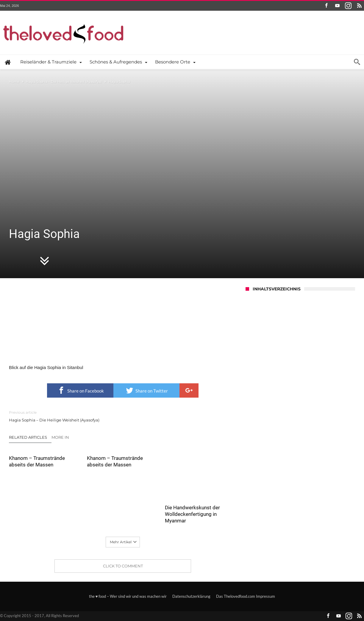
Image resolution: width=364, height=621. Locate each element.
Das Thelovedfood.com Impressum (246, 596)
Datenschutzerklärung (191, 596)
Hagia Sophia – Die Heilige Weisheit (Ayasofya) (64, 82)
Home (14, 82)
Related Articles (28, 437)
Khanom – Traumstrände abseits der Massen (37, 461)
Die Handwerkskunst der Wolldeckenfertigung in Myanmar (192, 514)
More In (61, 437)
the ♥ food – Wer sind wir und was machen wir (128, 596)
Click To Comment (123, 566)
